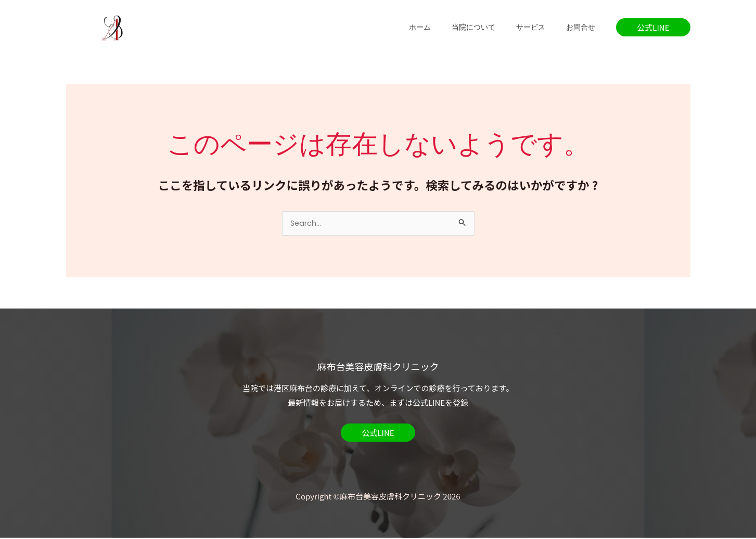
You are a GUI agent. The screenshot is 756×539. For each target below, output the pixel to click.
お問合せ (584, 27)
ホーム (442, 27)
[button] (653, 27)
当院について (489, 27)
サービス (540, 27)
